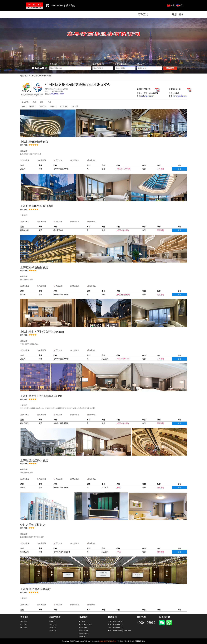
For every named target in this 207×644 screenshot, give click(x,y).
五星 (34, 102)
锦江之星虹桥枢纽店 (33, 525)
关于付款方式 (84, 631)
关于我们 (71, 5)
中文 (173, 5)
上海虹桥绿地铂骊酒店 (34, 267)
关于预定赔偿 (84, 627)
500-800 (53, 106)
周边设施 (59, 160)
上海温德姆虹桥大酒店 (34, 460)
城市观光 (24, 627)
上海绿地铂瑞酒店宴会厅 (36, 589)
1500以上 (75, 106)
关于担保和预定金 (85, 624)
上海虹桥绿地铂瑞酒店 (34, 142)
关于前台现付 (84, 634)
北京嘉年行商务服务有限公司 (34, 6)
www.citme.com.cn (57, 94)
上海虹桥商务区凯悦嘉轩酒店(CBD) (42, 332)
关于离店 (82, 637)
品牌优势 (53, 631)
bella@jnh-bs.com (148, 96)
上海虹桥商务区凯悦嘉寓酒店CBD (41, 396)
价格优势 (53, 621)
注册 (174, 14)
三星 (49, 102)
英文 (182, 5)
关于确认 (82, 621)
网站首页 (35, 76)
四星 (42, 102)
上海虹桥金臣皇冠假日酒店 (37, 206)
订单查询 (143, 14)
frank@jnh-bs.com (180, 96)
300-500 (43, 106)
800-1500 (64, 106)
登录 (181, 14)
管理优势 (53, 627)
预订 (179, 169)
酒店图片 (26, 160)
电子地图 (42, 160)
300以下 (32, 106)
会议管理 (24, 624)
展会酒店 (24, 621)
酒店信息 (92, 160)
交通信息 (76, 160)
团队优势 (53, 624)
